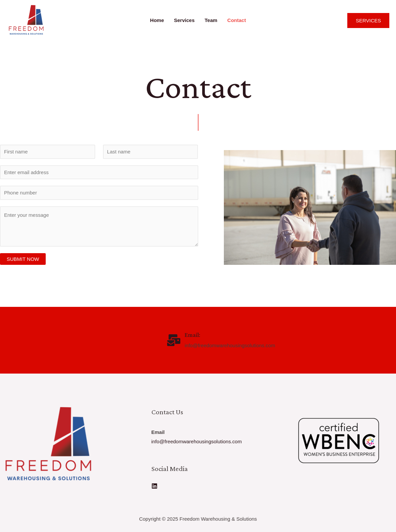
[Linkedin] (154, 486)
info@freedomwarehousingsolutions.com (197, 441)
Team (211, 20)
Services (184, 20)
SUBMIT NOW (23, 259)
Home (157, 20)
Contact (237, 20)
